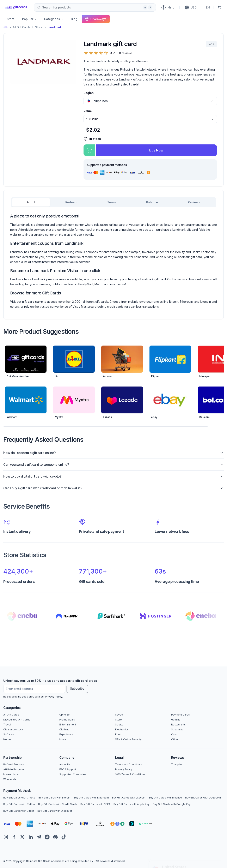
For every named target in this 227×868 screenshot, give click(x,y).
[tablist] (113, 202)
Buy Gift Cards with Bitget (19, 811)
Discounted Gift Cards (17, 720)
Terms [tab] (112, 202)
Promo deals (67, 720)
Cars (174, 734)
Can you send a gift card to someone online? (113, 465)
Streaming (177, 729)
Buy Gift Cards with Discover (55, 811)
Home (7, 739)
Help (168, 7)
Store (11, 19)
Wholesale (10, 779)
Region (89, 93)
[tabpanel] (113, 261)
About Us (65, 764)
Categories (54, 19)
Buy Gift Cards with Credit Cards (58, 804)
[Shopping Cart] (220, 7)
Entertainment (68, 725)
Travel (7, 725)
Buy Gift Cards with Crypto (19, 798)
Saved (119, 715)
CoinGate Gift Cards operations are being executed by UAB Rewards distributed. (76, 861)
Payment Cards (180, 715)
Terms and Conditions (129, 764)
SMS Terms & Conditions (130, 774)
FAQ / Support (68, 769)
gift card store (32, 302)
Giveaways (96, 19)
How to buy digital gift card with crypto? (113, 476)
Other (175, 739)
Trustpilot (177, 764)
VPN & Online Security (128, 739)
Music (63, 739)
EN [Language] (208, 7)
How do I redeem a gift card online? (113, 453)
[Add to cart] (89, 150)
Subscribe (77, 689)
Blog (74, 19)
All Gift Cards (22, 27)
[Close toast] (149, 825)
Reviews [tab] (194, 202)
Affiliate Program (14, 769)
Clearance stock (13, 729)
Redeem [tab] (71, 202)
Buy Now (156, 150)
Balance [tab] (152, 202)
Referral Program (14, 764)
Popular (29, 19)
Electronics (122, 729)
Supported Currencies (73, 774)
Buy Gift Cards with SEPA (95, 804)
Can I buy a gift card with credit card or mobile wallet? (113, 488)
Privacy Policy (54, 697)
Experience (66, 734)
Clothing (64, 729)
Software (9, 734)
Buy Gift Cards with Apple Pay (131, 804)
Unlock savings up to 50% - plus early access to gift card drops (50, 681)
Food (118, 734)
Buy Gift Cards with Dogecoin (203, 798)
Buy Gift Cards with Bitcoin (54, 798)
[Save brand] (211, 44)
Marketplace (11, 774)
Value (88, 111)
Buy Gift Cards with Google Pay (172, 804)
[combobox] (95, 7)
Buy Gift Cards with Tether (19, 804)
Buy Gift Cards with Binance (165, 798)
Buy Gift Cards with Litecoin (129, 798)
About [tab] (31, 202)
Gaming (176, 720)
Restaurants (178, 725)
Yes (185, 855)
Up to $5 (65, 715)
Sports (119, 725)
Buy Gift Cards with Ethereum (91, 798)
